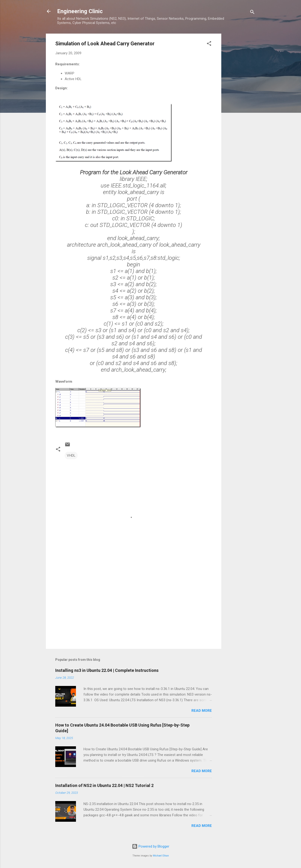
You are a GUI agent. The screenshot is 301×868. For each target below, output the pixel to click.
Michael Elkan (161, 856)
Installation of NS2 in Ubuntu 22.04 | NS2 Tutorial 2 (104, 785)
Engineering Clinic (80, 11)
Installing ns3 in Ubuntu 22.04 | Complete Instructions (107, 670)
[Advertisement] (240, 104)
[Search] (252, 13)
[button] (209, 44)
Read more (202, 711)
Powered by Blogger (151, 846)
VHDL (71, 455)
